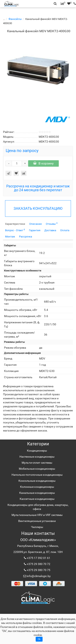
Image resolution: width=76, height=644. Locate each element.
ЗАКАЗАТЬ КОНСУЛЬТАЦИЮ (38, 208)
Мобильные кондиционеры (37, 469)
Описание (35, 224)
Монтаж (10, 237)
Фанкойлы (13, 19)
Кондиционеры (37, 451)
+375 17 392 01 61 (38, 558)
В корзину (43, 163)
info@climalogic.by (38, 576)
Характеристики (15, 224)
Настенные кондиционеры (37, 457)
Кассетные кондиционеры (37, 499)
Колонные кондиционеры (37, 487)
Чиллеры (37, 527)
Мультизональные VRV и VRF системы (37, 515)
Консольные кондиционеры (37, 481)
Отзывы (52, 224)
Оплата (65, 230)
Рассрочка (26, 237)
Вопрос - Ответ (15, 230)
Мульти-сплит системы (37, 463)
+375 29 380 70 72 (38, 564)
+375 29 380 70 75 (38, 570)
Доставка (50, 230)
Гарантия (35, 230)
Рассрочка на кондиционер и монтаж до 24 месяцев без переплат (38, 188)
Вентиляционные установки (37, 521)
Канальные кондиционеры (37, 493)
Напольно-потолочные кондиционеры (37, 475)
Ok (39, 639)
